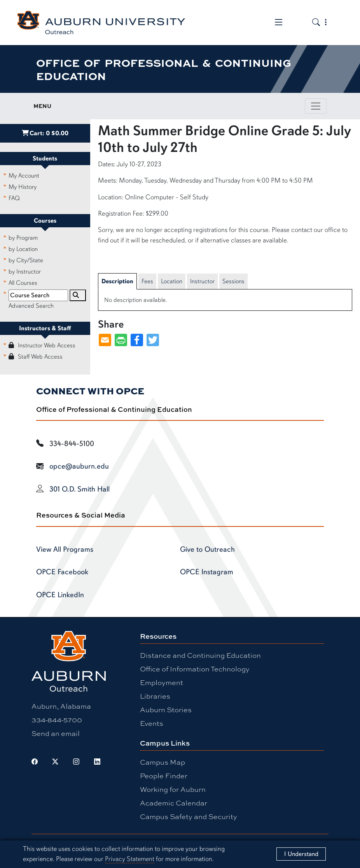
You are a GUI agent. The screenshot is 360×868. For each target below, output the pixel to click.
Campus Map (163, 762)
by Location (23, 249)
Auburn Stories (166, 709)
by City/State (26, 260)
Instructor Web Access (42, 345)
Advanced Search (31, 306)
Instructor (202, 281)
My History (23, 187)
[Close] (301, 854)
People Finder (164, 776)
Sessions (233, 281)
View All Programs (65, 549)
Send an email (56, 733)
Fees (147, 281)
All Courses (23, 283)
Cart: (45, 133)
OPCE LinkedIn (60, 595)
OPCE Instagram (207, 572)
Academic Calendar (174, 803)
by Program (23, 238)
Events (152, 723)
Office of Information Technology (195, 669)
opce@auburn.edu (79, 466)
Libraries (155, 696)
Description (117, 281)
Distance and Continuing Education (200, 655)
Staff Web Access (36, 357)
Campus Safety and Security (189, 816)
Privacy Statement (130, 859)
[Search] (78, 295)
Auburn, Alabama (61, 706)
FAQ (14, 198)
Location (172, 281)
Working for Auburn (173, 789)
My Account (24, 176)
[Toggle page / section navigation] (316, 106)
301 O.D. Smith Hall (80, 489)
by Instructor (25, 272)
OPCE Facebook (62, 572)
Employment (162, 682)
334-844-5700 (57, 720)
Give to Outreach (207, 549)
